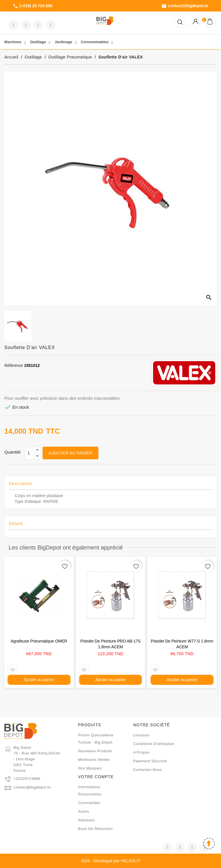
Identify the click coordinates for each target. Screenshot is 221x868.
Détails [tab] (16, 524)
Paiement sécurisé (150, 761)
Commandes (89, 803)
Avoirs (84, 811)
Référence (14, 365)
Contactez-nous (148, 770)
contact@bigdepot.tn (185, 6)
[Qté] (30, 453)
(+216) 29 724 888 (33, 6)
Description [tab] (21, 484)
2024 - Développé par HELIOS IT (110, 861)
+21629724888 (27, 779)
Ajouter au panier (70, 453)
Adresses (86, 820)
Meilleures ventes (94, 760)
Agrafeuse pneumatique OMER (39, 641)
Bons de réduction (95, 829)
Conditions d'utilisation (154, 744)
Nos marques (90, 768)
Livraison (141, 735)
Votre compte (96, 777)
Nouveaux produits (95, 751)
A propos (141, 752)
